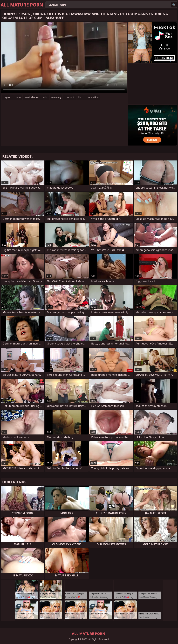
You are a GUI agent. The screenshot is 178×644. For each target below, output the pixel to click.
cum (18, 97)
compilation (92, 97)
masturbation (32, 97)
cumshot (69, 97)
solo (45, 97)
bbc (80, 97)
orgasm (8, 97)
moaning (56, 97)
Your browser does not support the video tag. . (64, 57)
